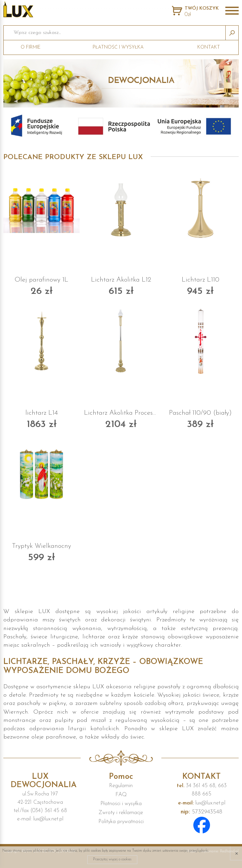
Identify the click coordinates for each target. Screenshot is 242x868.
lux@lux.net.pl (202, 803)
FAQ (121, 795)
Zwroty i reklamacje (121, 813)
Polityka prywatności (121, 822)
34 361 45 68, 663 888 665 (202, 790)
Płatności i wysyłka (121, 804)
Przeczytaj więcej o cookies (112, 860)
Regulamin (121, 786)
